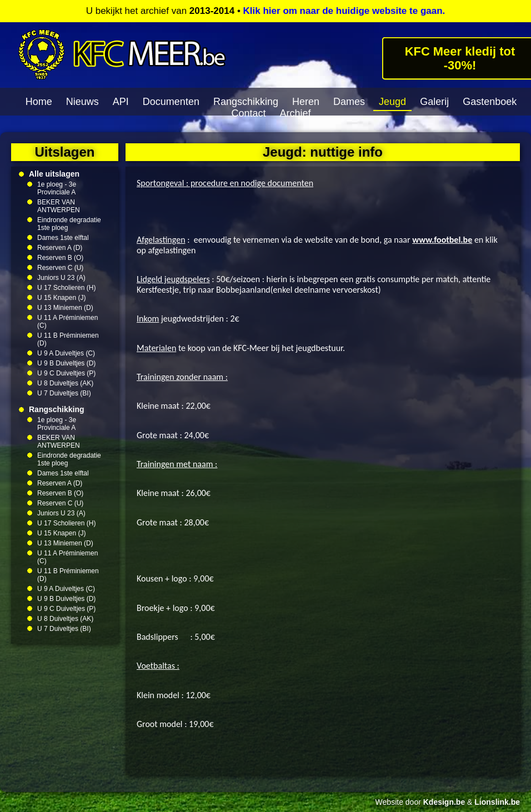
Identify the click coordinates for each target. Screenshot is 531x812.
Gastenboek (490, 102)
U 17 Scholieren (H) (66, 288)
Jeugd (392, 102)
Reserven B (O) (60, 258)
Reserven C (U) (60, 268)
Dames (349, 102)
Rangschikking (246, 102)
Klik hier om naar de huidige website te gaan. (344, 11)
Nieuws (82, 102)
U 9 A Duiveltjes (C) (66, 353)
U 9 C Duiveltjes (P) (66, 373)
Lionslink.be (497, 802)
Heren (306, 102)
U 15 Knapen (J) (61, 298)
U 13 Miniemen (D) (65, 308)
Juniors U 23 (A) (61, 278)
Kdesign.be (444, 802)
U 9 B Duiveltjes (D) (66, 363)
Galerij (434, 102)
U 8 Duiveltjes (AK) (65, 383)
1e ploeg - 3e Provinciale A (57, 188)
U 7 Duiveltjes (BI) (64, 393)
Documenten (171, 102)
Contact (248, 113)
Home (39, 102)
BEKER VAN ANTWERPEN (59, 206)
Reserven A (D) (60, 248)
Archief (295, 113)
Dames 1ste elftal (63, 238)
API (121, 102)
